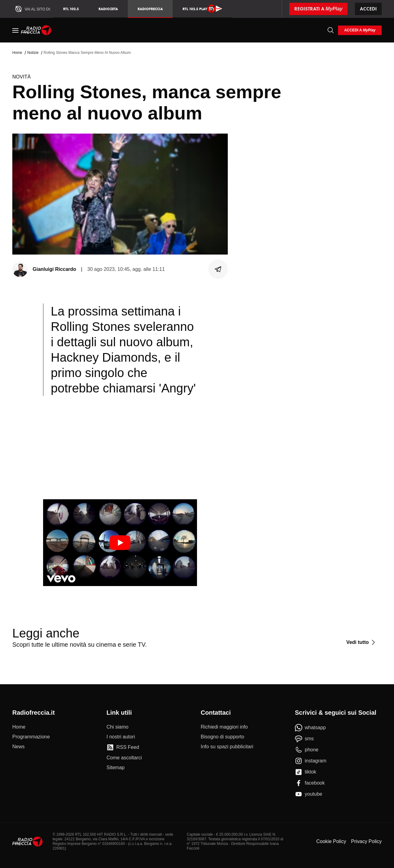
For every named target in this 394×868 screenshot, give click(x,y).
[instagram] (311, 761)
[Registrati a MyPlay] (318, 9)
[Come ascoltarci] (124, 758)
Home (17, 53)
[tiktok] (306, 772)
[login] (360, 30)
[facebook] (310, 783)
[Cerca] (331, 30)
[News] (18, 747)
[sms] (304, 739)
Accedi (368, 9)
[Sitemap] (116, 768)
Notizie (33, 53)
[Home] (36, 30)
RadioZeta (108, 9)
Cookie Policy (331, 841)
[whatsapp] (310, 728)
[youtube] (309, 794)
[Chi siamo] (117, 727)
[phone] (307, 750)
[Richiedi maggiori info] (224, 727)
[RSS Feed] (123, 747)
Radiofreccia (150, 9)
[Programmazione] (31, 737)
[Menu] (15, 30)
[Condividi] (218, 269)
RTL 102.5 (71, 9)
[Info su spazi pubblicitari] (227, 747)
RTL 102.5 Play (202, 9)
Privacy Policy (366, 841)
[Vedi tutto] (362, 642)
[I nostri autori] (121, 737)
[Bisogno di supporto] (222, 737)
